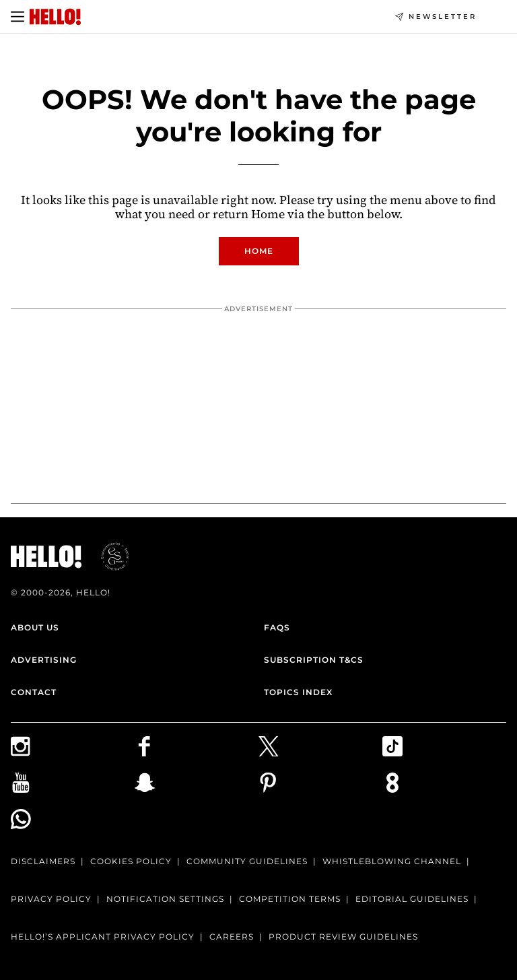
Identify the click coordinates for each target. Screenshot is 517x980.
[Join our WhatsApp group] (73, 819)
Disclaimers (43, 861)
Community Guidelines (247, 861)
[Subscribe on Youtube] (73, 783)
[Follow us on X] (320, 746)
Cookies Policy (131, 861)
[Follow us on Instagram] (73, 746)
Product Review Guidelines (343, 937)
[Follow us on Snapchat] (197, 783)
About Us (35, 627)
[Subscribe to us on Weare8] (444, 783)
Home (259, 251)
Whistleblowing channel (392, 861)
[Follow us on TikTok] (444, 746)
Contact (34, 692)
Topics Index (298, 692)
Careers (232, 937)
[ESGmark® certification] (107, 556)
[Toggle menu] (18, 17)
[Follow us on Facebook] (197, 746)
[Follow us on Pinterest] (320, 783)
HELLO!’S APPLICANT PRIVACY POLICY (103, 937)
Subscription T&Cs (314, 660)
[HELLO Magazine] (55, 17)
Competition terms (290, 899)
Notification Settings (165, 899)
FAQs (277, 627)
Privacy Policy (51, 899)
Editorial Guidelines (412, 899)
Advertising (44, 660)
